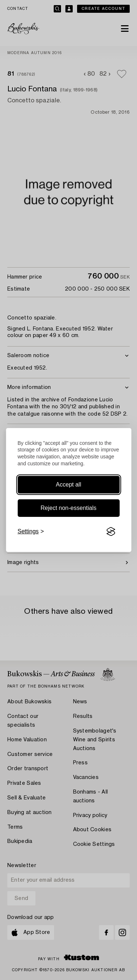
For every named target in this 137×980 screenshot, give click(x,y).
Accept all (68, 485)
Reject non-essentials (68, 508)
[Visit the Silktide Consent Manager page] (111, 531)
